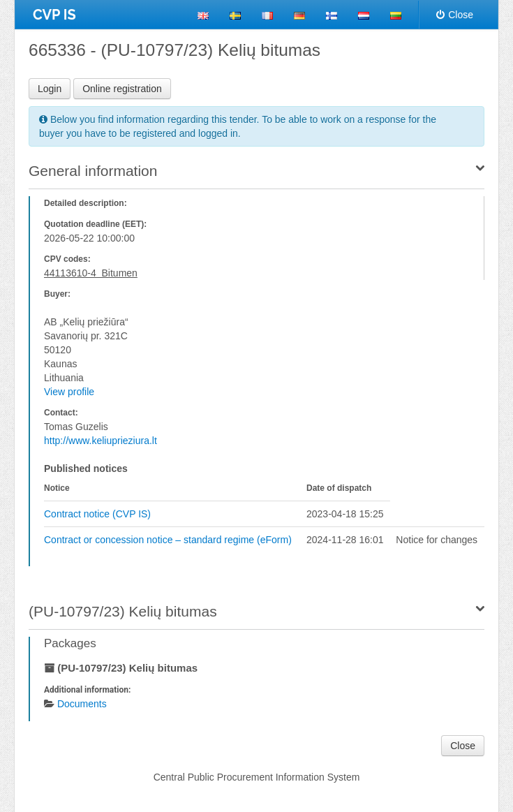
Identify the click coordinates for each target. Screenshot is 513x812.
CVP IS (54, 15)
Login (50, 89)
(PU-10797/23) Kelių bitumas (123, 611)
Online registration (122, 89)
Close (455, 15)
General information (93, 171)
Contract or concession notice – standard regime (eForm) (168, 540)
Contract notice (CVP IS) (97, 514)
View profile (69, 392)
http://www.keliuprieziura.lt (101, 441)
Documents (82, 704)
